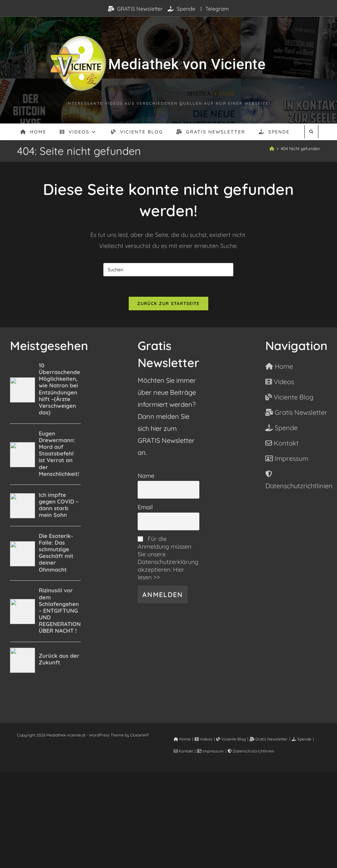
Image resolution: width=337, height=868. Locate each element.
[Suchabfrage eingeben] (168, 270)
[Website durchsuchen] (311, 132)
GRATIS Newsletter (135, 9)
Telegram (215, 9)
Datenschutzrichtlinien (251, 751)
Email (145, 507)
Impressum (210, 751)
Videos (203, 739)
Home (182, 739)
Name (146, 476)
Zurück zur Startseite (168, 303)
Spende (181, 9)
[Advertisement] (168, 819)
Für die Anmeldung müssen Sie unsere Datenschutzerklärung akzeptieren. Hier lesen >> (168, 558)
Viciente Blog (231, 739)
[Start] (272, 149)
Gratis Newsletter (269, 739)
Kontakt (183, 751)
